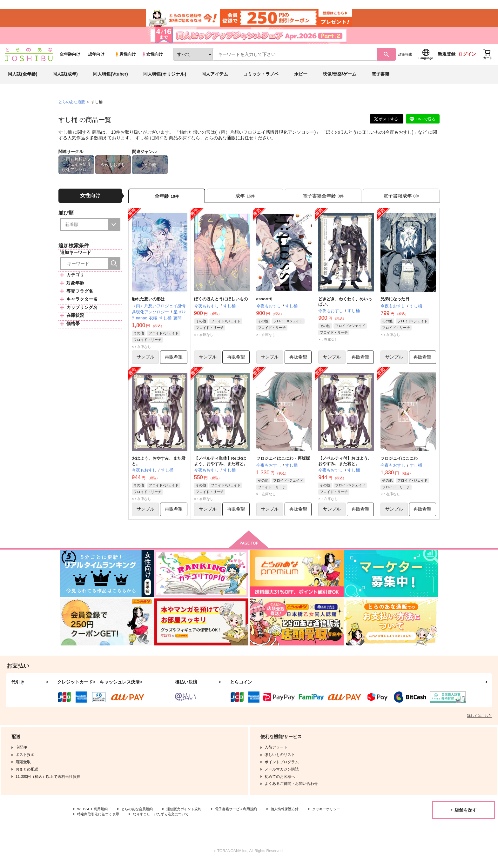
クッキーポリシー (92, 819)
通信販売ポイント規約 (190, 814)
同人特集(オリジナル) (165, 77)
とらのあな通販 (72, 105)
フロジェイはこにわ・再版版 (283, 463)
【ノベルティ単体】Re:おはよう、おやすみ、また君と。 (221, 466)
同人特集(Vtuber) (111, 77)
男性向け (125, 58)
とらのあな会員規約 (140, 814)
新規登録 (447, 57)
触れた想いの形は (197, 135)
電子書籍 (380, 77)
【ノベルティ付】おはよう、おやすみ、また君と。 (345, 466)
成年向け (96, 58)
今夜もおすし (399, 135)
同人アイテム (215, 77)
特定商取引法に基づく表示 (144, 819)
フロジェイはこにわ (399, 463)
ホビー (301, 77)
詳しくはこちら (479, 721)
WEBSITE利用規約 (93, 814)
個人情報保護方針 (298, 814)
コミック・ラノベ (261, 77)
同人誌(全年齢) (22, 77)
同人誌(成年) (65, 77)
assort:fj (264, 303)
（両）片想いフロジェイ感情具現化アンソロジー (266, 135)
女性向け (152, 58)
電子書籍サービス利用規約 (246, 814)
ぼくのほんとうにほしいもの (355, 135)
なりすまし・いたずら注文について (211, 819)
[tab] (245, 200)
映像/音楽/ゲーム (340, 77)
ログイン (467, 57)
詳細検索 (405, 57)
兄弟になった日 (395, 303)
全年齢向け (70, 58)
